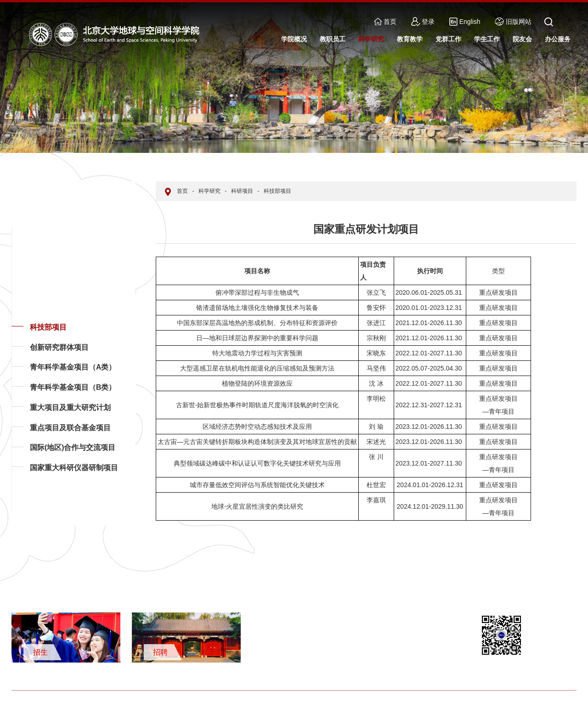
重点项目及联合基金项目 (70, 428)
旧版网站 (513, 22)
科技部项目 (48, 327)
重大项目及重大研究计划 (70, 407)
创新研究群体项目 (59, 347)
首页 (385, 22)
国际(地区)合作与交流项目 (73, 447)
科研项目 (242, 191)
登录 (423, 22)
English (465, 22)
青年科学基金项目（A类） (73, 367)
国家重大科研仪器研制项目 (74, 468)
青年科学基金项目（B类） (73, 387)
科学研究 (209, 191)
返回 (26, 511)
